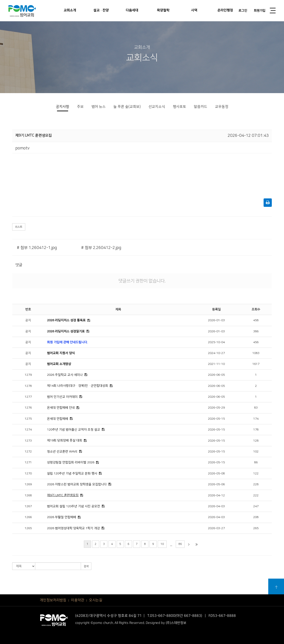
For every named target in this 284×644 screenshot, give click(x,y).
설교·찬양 (101, 10)
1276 (28, 408)
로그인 (243, 11)
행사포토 (179, 107)
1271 (28, 462)
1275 (28, 419)
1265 (28, 528)
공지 (28, 320)
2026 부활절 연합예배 (62, 517)
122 (256, 474)
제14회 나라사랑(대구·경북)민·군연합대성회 (78, 386)
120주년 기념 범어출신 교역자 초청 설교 (74, 430)
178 (256, 430)
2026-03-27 (216, 528)
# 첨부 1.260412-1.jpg (37, 248)
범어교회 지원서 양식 (61, 353)
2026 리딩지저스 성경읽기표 (66, 331)
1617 (256, 364)
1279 (28, 375)
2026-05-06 (216, 484)
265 (256, 528)
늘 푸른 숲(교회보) (127, 107)
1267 (28, 506)
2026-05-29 (216, 408)
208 (256, 517)
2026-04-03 (216, 506)
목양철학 (163, 10)
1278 (28, 386)
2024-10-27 (216, 353)
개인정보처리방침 (53, 600)
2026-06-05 (216, 375)
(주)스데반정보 (176, 623)
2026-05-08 (216, 474)
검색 (86, 566)
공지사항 (63, 107)
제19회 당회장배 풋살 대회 (65, 440)
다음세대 (132, 10)
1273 (28, 441)
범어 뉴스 (99, 107)
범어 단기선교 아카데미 (62, 397)
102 (256, 452)
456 (256, 342)
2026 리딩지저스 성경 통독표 (66, 320)
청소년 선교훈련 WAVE (62, 452)
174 (256, 419)
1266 (28, 517)
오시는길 (96, 600)
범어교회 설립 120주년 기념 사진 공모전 (74, 506)
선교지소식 (157, 107)
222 (256, 495)
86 (256, 462)
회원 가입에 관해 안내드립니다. (67, 342)
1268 (28, 495)
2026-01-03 (216, 320)
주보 (80, 107)
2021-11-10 (216, 364)
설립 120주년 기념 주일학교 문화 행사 (72, 474)
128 (256, 441)
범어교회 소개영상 (59, 364)
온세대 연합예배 (58, 419)
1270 (28, 474)
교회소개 (70, 10)
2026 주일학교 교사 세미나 (65, 375)
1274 (28, 430)
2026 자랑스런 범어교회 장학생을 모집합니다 (77, 484)
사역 (194, 10)
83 (256, 408)
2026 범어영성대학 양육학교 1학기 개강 (73, 528)
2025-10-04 (216, 342)
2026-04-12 (216, 495)
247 (256, 506)
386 (256, 331)
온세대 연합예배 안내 (61, 408)
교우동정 (222, 107)
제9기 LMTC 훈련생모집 (63, 495)
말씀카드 (201, 107)
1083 (256, 353)
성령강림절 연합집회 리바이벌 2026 (71, 462)
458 (256, 320)
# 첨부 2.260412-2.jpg (101, 248)
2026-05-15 (216, 419)
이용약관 (78, 600)
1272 (28, 452)
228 (256, 484)
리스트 (19, 227)
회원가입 (260, 11)
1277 (28, 397)
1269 (28, 484)
